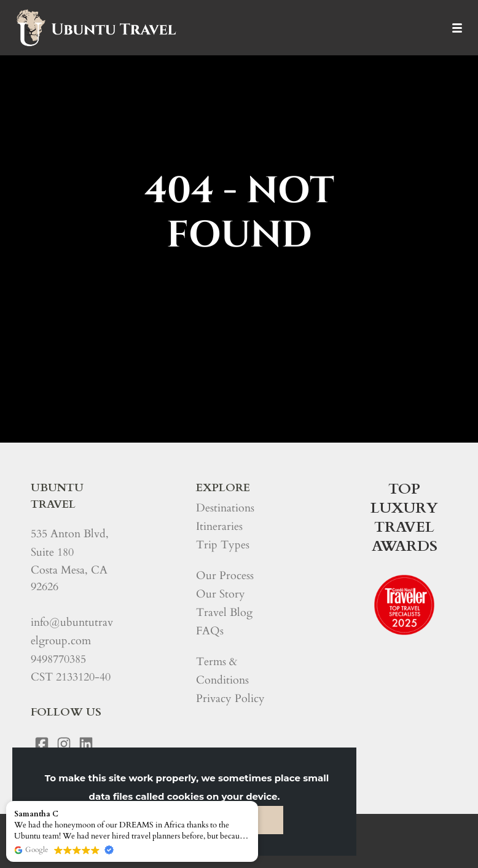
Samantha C (36, 814)
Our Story (221, 594)
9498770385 (58, 659)
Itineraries (219, 527)
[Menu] (457, 28)
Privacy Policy (230, 699)
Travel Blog (224, 613)
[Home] (96, 28)
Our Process (225, 576)
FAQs (210, 631)
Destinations (225, 508)
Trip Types (223, 545)
